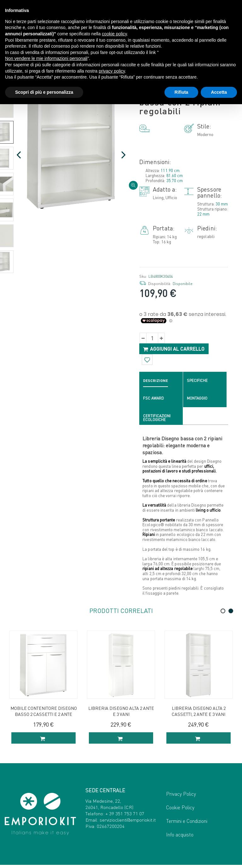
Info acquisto (180, 838)
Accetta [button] (219, 92)
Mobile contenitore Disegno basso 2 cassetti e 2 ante (44, 713)
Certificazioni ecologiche (157, 419)
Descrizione (156, 382)
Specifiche (197, 382)
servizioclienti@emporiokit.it (128, 823)
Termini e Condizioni (187, 824)
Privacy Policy (181, 797)
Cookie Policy (180, 810)
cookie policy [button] (114, 34)
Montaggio (197, 399)
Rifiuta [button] (181, 92)
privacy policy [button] (112, 71)
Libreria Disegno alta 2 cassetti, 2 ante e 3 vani (199, 713)
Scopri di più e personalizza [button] (44, 92)
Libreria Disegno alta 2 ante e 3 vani (121, 713)
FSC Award (153, 399)
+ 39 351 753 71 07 (125, 817)
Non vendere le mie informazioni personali (46, 58)
